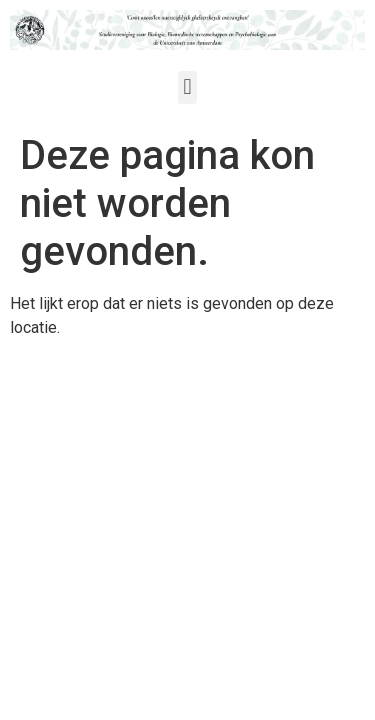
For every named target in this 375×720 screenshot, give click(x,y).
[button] (187, 87)
